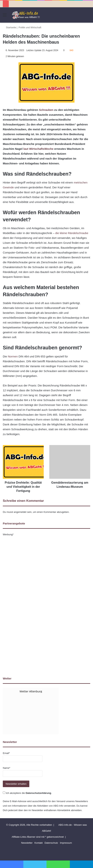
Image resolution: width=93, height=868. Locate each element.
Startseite (10, 27)
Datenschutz (51, 843)
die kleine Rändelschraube (72, 233)
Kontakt (38, 843)
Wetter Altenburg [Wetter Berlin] (31, 691)
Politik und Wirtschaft (30, 27)
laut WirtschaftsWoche (38, 149)
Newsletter (27, 843)
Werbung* (8, 534)
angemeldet (20, 512)
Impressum (66, 843)
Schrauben (46, 110)
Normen (13, 356)
